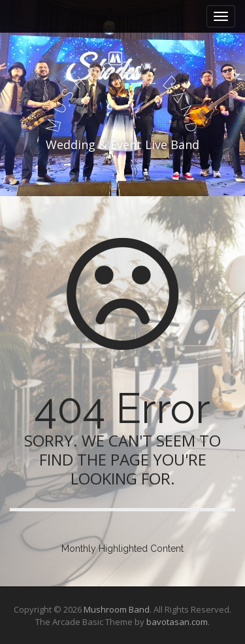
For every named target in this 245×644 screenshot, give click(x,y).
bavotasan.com (177, 622)
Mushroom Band (117, 609)
